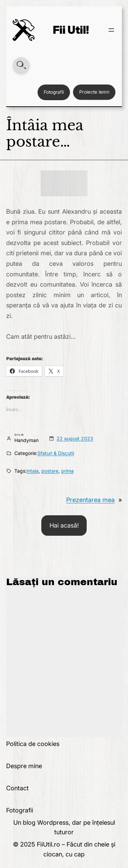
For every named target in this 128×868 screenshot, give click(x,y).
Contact (17, 788)
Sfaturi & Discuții (56, 453)
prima (67, 471)
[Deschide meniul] (111, 30)
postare (50, 471)
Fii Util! (71, 30)
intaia (33, 471)
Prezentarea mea (90, 500)
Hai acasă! (64, 525)
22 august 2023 (75, 438)
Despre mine (24, 766)
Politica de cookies (33, 744)
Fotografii (54, 92)
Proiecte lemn (94, 92)
